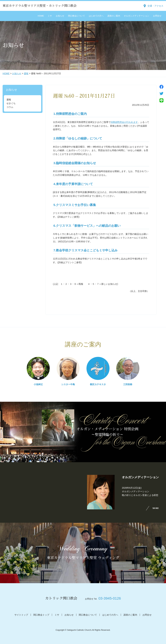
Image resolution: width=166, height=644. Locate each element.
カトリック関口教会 (61, 598)
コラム (10, 107)
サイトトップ (21, 615)
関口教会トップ (41, 615)
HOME (41, 16)
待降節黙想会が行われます (124, 122)
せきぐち (11, 103)
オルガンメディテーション (136, 16)
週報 (26, 73)
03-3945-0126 (110, 598)
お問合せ (157, 16)
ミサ (50, 16)
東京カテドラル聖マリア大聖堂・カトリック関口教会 (40, 6)
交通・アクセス (155, 6)
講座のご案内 (114, 16)
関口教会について (77, 16)
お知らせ (60, 16)
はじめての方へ (96, 16)
